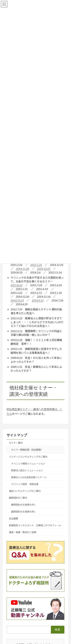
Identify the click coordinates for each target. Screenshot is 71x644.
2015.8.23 (16, 285)
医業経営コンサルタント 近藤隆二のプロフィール (35, 525)
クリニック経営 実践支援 (25, 484)
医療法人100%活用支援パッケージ (29, 477)
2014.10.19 (17, 300)
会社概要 (13, 519)
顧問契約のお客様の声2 (23, 512)
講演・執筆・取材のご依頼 (23, 532)
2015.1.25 (36, 265)
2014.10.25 (44, 269)
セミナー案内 (16, 443)
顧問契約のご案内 (18, 498)
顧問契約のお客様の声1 (23, 505)
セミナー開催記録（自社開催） (27, 450)
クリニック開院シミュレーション (28, 464)
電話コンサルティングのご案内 (25, 491)
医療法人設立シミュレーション (27, 470)
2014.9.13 (38, 300)
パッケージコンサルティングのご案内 (28, 457)
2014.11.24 (23, 269)
